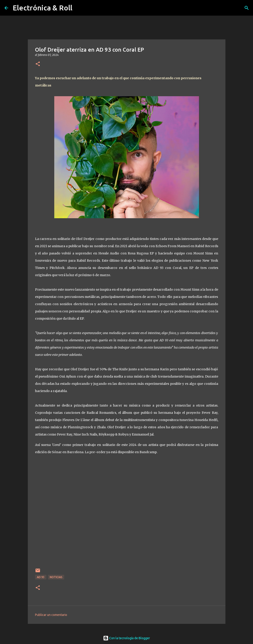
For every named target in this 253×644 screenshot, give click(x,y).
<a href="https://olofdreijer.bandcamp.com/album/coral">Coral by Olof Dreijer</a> (127, 512)
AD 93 (41, 577)
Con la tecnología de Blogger (126, 638)
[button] (38, 64)
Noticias (56, 577)
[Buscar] (247, 8)
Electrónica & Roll (43, 8)
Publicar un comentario (51, 615)
